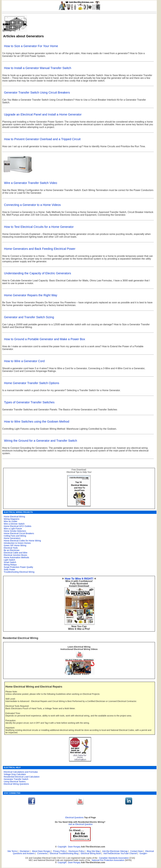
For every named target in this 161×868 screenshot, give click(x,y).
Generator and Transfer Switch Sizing (29, 317)
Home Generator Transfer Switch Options (32, 383)
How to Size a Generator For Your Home (31, 46)
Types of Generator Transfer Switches (29, 402)
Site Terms (12, 851)
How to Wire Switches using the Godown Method (37, 422)
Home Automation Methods (16, 557)
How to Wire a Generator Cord (24, 361)
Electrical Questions (74, 818)
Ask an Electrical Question (81, 824)
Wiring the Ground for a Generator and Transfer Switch (41, 441)
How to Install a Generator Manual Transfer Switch (38, 68)
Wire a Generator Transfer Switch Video (31, 183)
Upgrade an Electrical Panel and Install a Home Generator (43, 114)
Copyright (62, 847)
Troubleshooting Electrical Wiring (19, 572)
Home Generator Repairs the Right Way (31, 295)
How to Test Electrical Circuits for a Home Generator (39, 227)
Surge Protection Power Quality (18, 567)
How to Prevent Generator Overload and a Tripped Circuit (42, 139)
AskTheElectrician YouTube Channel (120, 853)
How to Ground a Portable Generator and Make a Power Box (45, 339)
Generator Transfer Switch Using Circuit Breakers (37, 92)
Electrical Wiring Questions (16, 784)
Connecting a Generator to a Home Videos (32, 205)
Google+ (143, 853)
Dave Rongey (74, 847)
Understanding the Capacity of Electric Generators (38, 273)
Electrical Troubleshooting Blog (64, 853)
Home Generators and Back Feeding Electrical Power (40, 249)
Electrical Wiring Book (91, 853)
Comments (42, 853)
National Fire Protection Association (108, 860)
